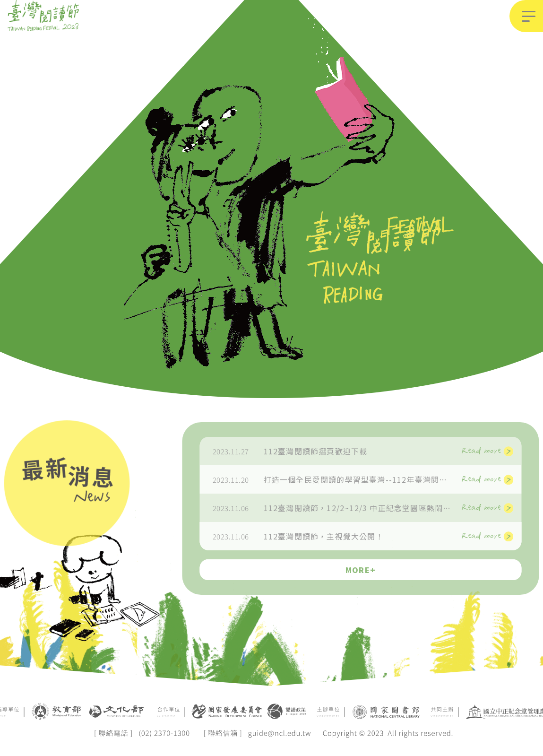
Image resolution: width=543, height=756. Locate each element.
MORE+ (380, 570)
